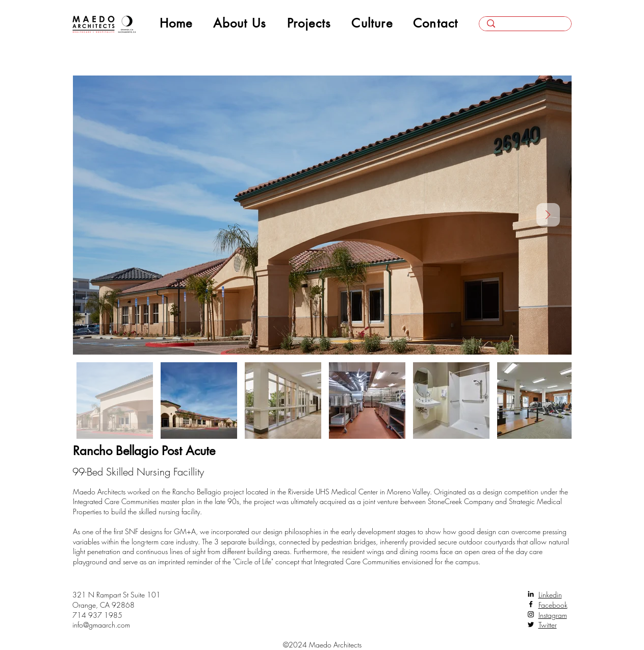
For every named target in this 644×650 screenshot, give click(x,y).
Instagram (553, 615)
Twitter (548, 625)
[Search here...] (525, 27)
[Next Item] (548, 215)
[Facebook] (531, 604)
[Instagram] (531, 614)
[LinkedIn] (531, 594)
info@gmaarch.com (101, 625)
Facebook (553, 605)
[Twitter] (531, 624)
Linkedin (550, 595)
